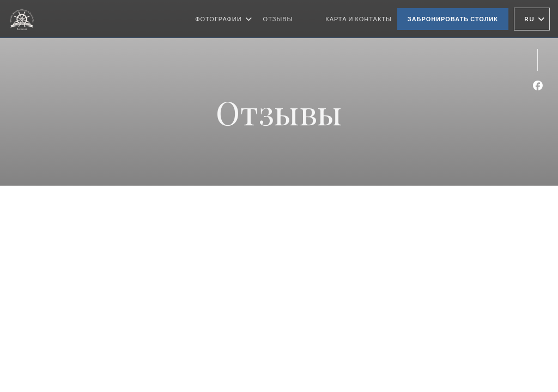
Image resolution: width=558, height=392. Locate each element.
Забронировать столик (453, 19)
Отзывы (278, 19)
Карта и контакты (359, 19)
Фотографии (223, 19)
